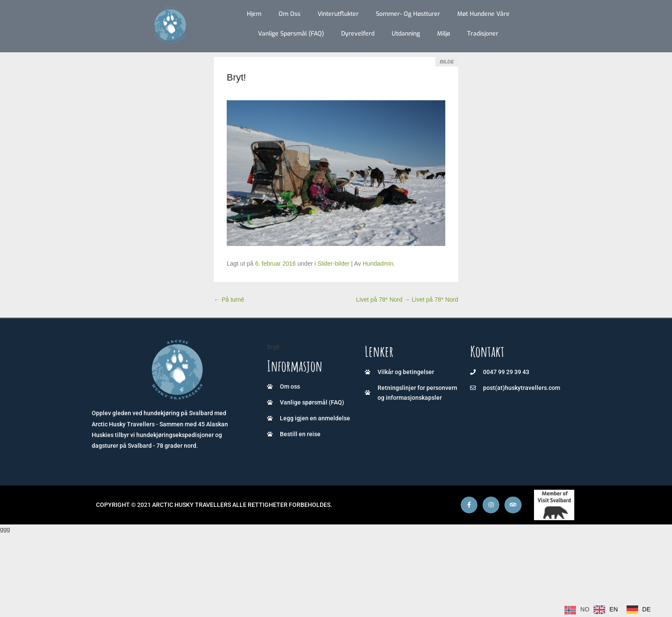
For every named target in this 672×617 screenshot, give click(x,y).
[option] (606, 610)
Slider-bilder (334, 264)
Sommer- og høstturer (408, 14)
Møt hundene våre (483, 14)
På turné (229, 300)
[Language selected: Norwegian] (610, 610)
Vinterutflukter (338, 14)
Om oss (289, 14)
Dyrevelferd (358, 34)
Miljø (444, 34)
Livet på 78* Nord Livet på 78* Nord (407, 300)
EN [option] (613, 609)
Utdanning (406, 34)
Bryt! (236, 77)
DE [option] (646, 609)
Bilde (447, 62)
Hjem (254, 14)
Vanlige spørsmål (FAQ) (291, 34)
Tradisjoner (483, 34)
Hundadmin (378, 264)
